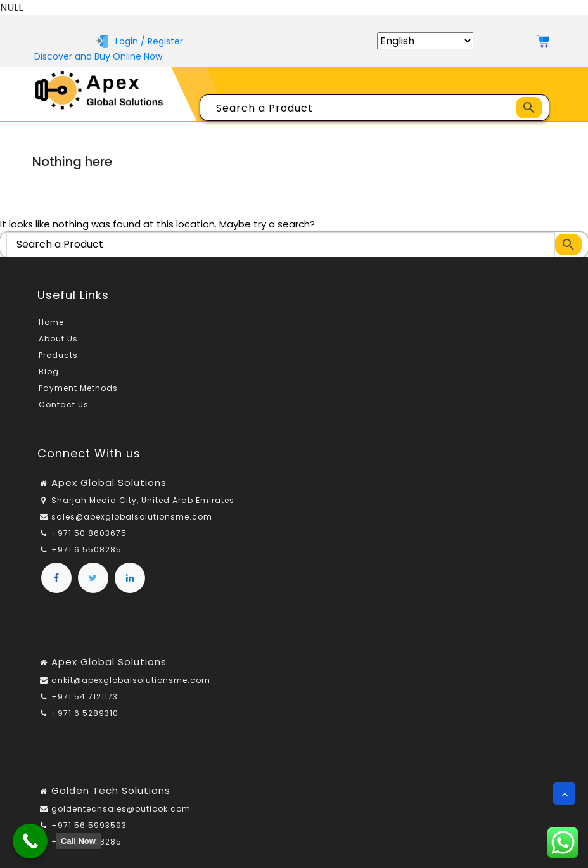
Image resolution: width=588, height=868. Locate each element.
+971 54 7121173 (85, 697)
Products (58, 355)
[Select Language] (425, 41)
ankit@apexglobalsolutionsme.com (131, 680)
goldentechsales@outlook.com (121, 809)
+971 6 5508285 (86, 550)
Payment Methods (78, 388)
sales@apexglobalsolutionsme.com (132, 517)
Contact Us (64, 405)
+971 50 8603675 (89, 533)
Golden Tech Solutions (111, 790)
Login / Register (139, 41)
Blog (49, 372)
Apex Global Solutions (109, 482)
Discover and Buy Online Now (98, 56)
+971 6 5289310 (85, 713)
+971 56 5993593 (89, 825)
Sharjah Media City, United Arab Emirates (143, 500)
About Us (58, 339)
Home (51, 322)
